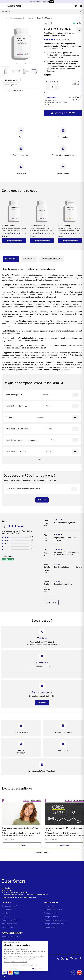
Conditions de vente (51, 913)
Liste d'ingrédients (11, 85)
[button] (25, 63)
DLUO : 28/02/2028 (15, 90)
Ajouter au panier (14, 241)
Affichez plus (51, 602)
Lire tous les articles (43, 853)
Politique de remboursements (55, 920)
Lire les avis (66, 40)
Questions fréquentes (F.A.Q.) (55, 910)
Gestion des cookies (51, 927)
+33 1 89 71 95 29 (29, 894)
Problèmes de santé (17, 18)
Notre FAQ (42, 500)
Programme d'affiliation (11, 920)
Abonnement (7, 940)
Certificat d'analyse (11, 80)
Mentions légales (8, 927)
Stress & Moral (36, 800)
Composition (29, 259)
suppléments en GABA (47, 367)
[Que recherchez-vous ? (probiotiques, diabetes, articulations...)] (42, 11)
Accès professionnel (10, 924)
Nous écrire (42, 703)
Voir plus (42, 459)
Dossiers (26, 800)
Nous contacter (50, 906)
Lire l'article (22, 845)
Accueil (4, 18)
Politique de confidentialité (54, 924)
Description (11, 259)
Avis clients (6, 913)
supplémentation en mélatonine (69, 365)
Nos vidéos (6, 917)
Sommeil (30, 18)
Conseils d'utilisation (52, 259)
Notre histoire (7, 910)
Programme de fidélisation (12, 937)
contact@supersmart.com (9, 897)
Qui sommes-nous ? (9, 906)
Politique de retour (51, 917)
